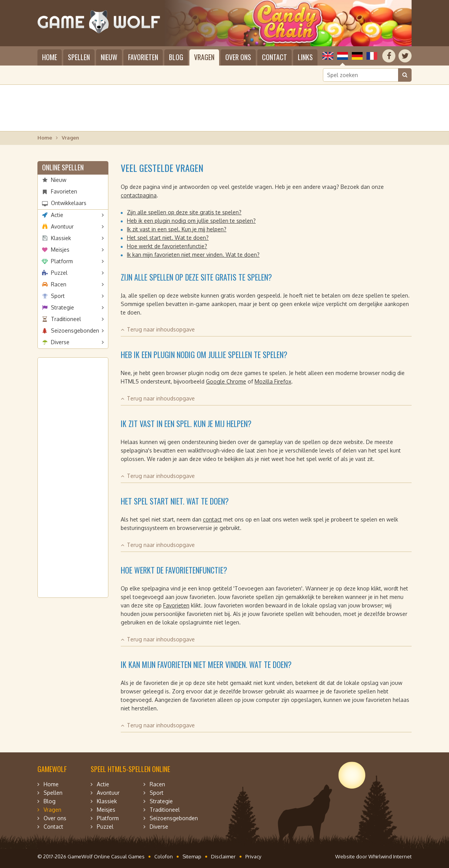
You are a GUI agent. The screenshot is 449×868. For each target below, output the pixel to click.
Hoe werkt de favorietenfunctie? (167, 246)
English (328, 56)
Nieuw (109, 57)
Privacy (253, 856)
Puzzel (59, 273)
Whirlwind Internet (390, 856)
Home (50, 57)
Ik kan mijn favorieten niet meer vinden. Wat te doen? (193, 255)
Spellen (79, 57)
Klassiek (61, 238)
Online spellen (63, 167)
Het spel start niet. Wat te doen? (168, 238)
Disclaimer (223, 856)
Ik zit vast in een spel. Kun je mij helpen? (177, 229)
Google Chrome (226, 381)
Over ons (238, 57)
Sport (58, 296)
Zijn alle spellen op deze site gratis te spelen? (184, 212)
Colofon (164, 856)
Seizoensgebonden (75, 331)
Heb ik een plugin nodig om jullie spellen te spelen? (191, 221)
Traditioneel (66, 319)
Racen (59, 284)
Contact (274, 57)
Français (372, 56)
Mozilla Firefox (273, 381)
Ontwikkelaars (69, 203)
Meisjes (60, 250)
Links (305, 57)
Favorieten (143, 57)
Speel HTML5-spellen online (130, 769)
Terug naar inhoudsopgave (161, 329)
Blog (176, 57)
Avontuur (62, 226)
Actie (57, 215)
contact (212, 519)
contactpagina (139, 195)
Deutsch (357, 56)
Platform (62, 261)
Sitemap (192, 856)
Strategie (62, 307)
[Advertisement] (224, 108)
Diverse (60, 342)
